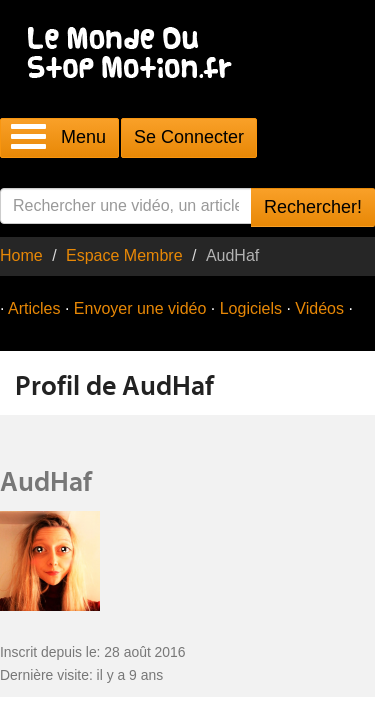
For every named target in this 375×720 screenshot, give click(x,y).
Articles (34, 308)
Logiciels (251, 308)
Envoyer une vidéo (140, 308)
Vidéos (319, 308)
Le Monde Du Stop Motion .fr (135, 54)
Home (21, 255)
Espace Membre (124, 255)
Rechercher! (313, 207)
